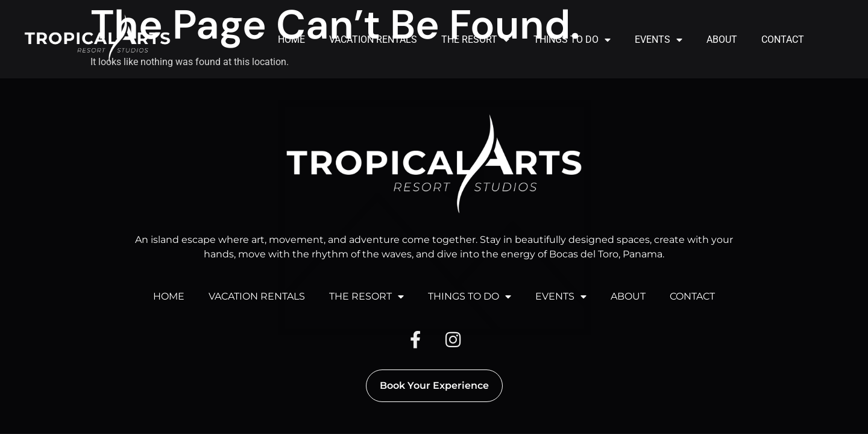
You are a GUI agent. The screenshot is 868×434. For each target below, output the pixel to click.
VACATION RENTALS (373, 39)
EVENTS (659, 40)
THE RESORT (475, 40)
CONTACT (783, 39)
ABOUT (722, 39)
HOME (291, 39)
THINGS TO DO (572, 40)
